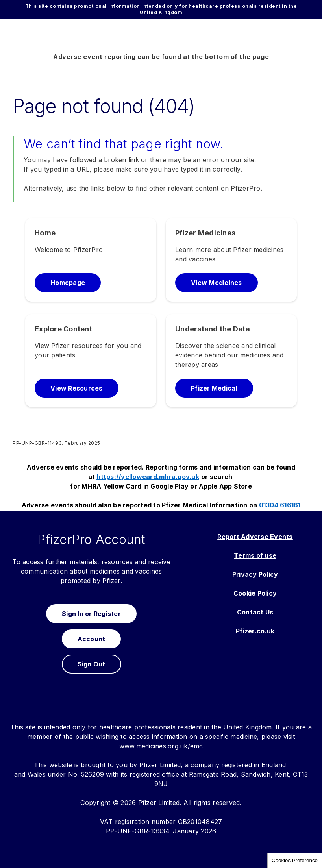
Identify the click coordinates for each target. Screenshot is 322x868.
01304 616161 (280, 505)
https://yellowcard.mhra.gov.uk (148, 477)
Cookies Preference (295, 860)
